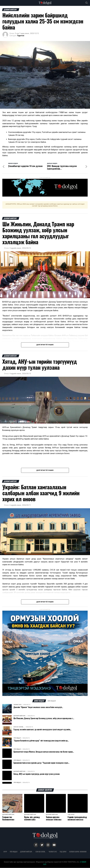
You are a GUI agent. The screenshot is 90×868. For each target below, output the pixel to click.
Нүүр (5, 852)
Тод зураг (63, 852)
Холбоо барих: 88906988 (78, 852)
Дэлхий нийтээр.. (26, 852)
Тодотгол (21, 36)
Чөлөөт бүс (53, 852)
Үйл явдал (14, 852)
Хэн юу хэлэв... (41, 852)
